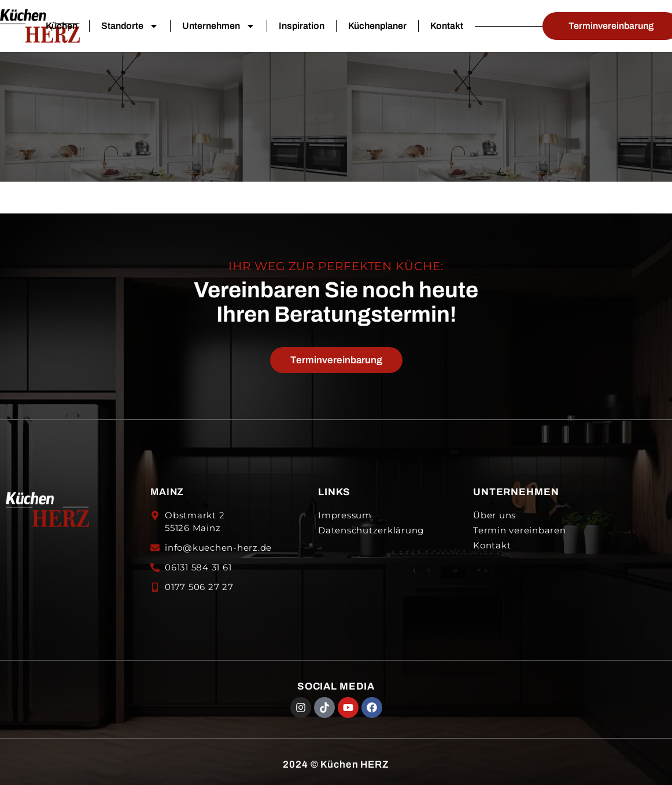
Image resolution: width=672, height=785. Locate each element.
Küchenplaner (377, 26)
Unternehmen (219, 26)
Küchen (62, 26)
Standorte (130, 26)
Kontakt (447, 26)
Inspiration (302, 26)
